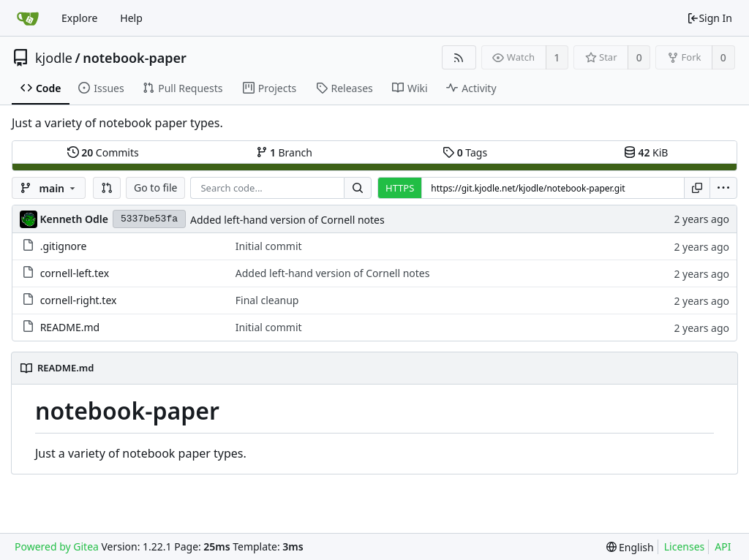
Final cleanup (267, 300)
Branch (285, 152)
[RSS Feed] (459, 57)
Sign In (710, 18)
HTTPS (400, 188)
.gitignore (64, 246)
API (723, 546)
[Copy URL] (697, 188)
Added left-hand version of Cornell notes (287, 220)
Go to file (155, 188)
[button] (107, 188)
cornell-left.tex (75, 273)
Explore (79, 18)
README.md (70, 327)
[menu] (723, 188)
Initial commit (269, 246)
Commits (103, 152)
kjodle (54, 58)
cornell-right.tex (79, 300)
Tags (465, 152)
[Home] (28, 18)
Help (131, 18)
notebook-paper (135, 58)
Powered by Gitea (57, 546)
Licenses (685, 546)
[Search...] (358, 188)
